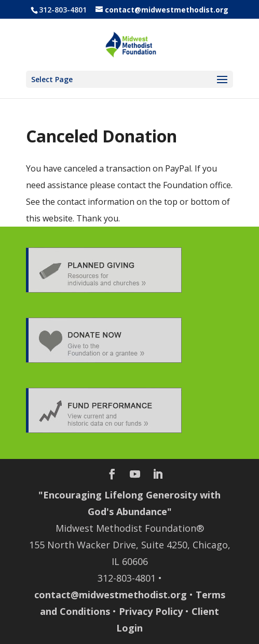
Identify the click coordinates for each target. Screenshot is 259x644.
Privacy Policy (151, 611)
